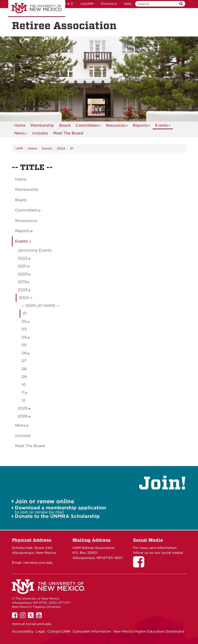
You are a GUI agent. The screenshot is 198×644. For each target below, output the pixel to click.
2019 (22, 282)
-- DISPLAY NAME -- (41, 306)
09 (24, 377)
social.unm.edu (39, 624)
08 (24, 369)
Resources (117, 126)
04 (24, 337)
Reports (141, 126)
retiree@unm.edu (38, 563)
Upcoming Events (35, 250)
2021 (22, 266)
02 (24, 322)
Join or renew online (45, 501)
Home (20, 125)
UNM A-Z (66, 4)
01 (72, 148)
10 (24, 385)
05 (24, 345)
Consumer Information (92, 631)
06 (24, 353)
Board (65, 125)
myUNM (87, 4)
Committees (88, 126)
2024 (61, 148)
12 (24, 400)
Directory (109, 4)
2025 (23, 408)
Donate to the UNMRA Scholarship (57, 516)
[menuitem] (20, 125)
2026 (23, 416)
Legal (40, 631)
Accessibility (23, 631)
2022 (23, 258)
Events (163, 126)
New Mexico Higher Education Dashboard (149, 631)
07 (24, 361)
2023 (23, 290)
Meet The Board (68, 133)
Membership (42, 125)
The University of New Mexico (37, 9)
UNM (19, 148)
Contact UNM (59, 631)
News (21, 134)
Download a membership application (60, 508)
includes (40, 133)
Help (128, 4)
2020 (23, 274)
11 (23, 392)
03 (24, 329)
